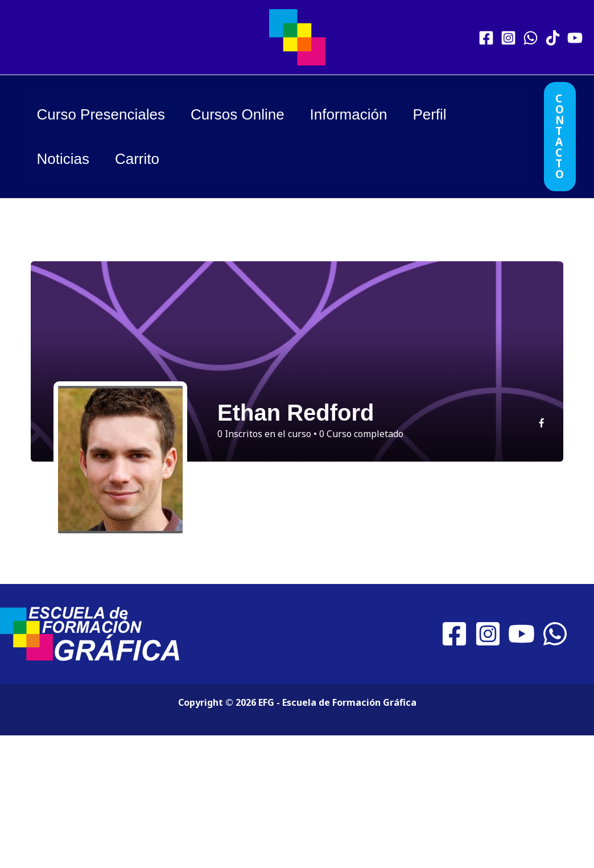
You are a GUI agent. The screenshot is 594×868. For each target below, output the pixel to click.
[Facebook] (486, 38)
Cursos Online (243, 114)
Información (358, 114)
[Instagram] (508, 38)
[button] (560, 137)
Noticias (65, 159)
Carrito (143, 159)
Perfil (444, 114)
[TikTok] (553, 38)
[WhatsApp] (531, 38)
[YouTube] (575, 38)
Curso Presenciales (103, 114)
